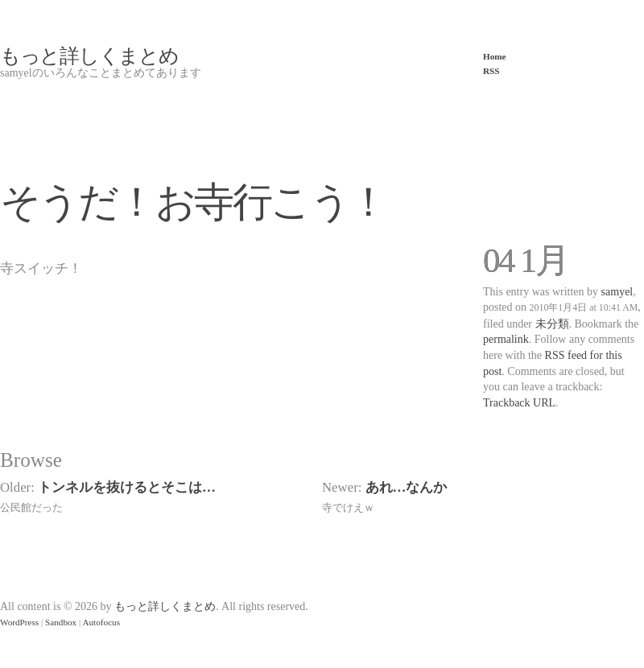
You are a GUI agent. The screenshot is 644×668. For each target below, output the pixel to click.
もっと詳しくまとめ (89, 56)
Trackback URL (519, 403)
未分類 (552, 324)
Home (495, 56)
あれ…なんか (407, 487)
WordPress (19, 622)
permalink (506, 339)
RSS (491, 71)
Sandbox (61, 622)
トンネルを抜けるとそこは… (127, 487)
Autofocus (101, 622)
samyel (617, 292)
